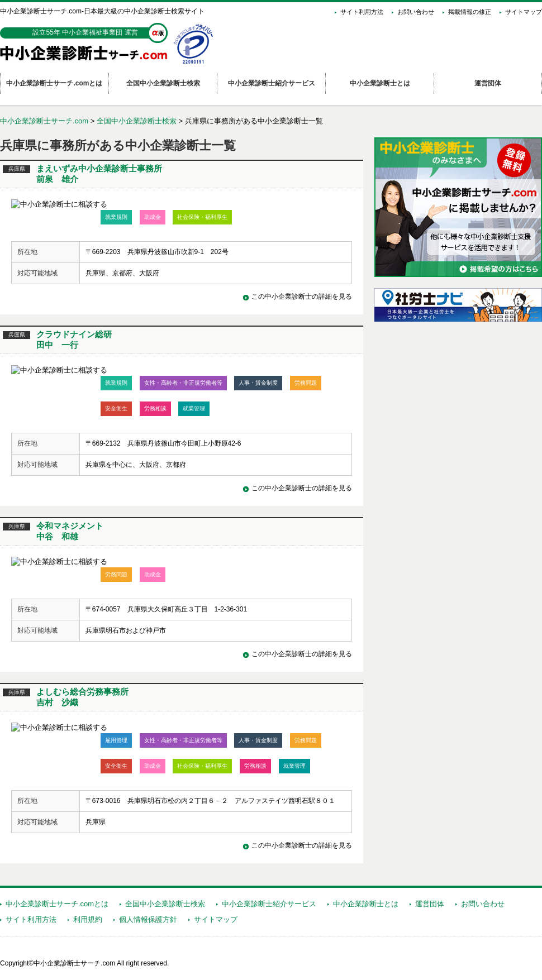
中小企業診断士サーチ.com (44, 121)
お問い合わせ (416, 12)
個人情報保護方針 (148, 919)
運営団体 (430, 904)
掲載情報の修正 (470, 12)
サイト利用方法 (362, 12)
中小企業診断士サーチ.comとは (57, 904)
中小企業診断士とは (366, 904)
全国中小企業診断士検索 (137, 121)
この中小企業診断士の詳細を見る (302, 297)
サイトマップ (524, 12)
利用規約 (88, 919)
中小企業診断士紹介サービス (269, 904)
